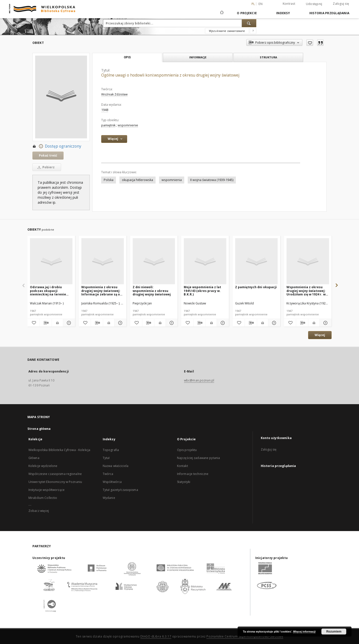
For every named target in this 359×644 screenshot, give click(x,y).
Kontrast (289, 4)
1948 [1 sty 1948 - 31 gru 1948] (105, 110)
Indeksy (283, 13)
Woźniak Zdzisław (114, 94)
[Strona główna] (222, 13)
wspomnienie (128, 125)
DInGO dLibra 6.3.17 (156, 636)
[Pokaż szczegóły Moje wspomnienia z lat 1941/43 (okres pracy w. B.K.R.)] (222, 323)
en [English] (261, 4)
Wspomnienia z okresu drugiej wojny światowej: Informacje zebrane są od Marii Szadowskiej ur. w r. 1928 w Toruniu (102, 291)
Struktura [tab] (268, 57)
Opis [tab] (127, 57)
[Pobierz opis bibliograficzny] (46, 323)
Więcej (320, 335)
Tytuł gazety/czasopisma (120, 490)
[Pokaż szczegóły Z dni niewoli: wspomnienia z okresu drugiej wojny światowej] (171, 323)
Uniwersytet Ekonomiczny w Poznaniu (55, 482)
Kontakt (182, 466)
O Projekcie (247, 13)
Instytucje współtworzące (46, 490)
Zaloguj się (341, 4)
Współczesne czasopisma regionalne (55, 474)
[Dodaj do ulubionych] (310, 43)
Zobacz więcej (39, 511)
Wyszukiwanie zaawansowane (227, 31)
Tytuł (106, 458)
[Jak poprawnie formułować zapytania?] (253, 31)
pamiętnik (108, 125)
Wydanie (109, 498)
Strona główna (39, 429)
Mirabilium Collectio (43, 498)
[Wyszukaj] (249, 23)
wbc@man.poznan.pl (199, 380)
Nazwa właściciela (116, 466)
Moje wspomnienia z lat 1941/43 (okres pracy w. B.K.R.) (202, 291)
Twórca (108, 474)
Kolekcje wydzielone (43, 466)
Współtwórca (112, 482)
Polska (109, 180)
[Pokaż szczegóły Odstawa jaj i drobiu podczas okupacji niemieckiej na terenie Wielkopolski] (68, 323)
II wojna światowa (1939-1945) (212, 180)
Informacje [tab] (198, 57)
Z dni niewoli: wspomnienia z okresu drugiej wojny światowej (152, 291)
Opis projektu (187, 450)
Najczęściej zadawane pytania (198, 458)
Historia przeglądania (329, 13)
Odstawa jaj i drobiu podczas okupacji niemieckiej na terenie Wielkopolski (48, 291)
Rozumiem (334, 632)
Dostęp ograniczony (57, 146)
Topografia (111, 450)
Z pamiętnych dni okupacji (256, 287)
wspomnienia (172, 180)
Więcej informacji (304, 632)
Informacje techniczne (193, 474)
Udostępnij (314, 4)
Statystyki (184, 482)
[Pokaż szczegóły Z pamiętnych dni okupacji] (273, 323)
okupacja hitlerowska (137, 180)
